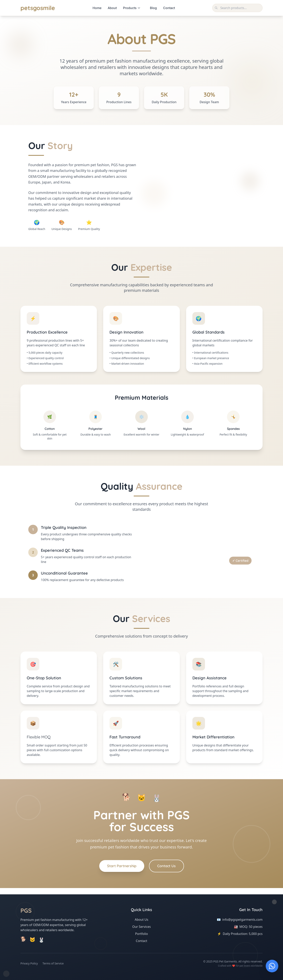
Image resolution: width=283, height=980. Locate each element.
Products (132, 8)
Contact (169, 8)
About (112, 8)
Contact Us (166, 866)
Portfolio (142, 934)
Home (97, 8)
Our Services (141, 927)
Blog (153, 8)
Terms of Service (53, 963)
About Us (142, 920)
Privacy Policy (29, 963)
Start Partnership (122, 866)
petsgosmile (38, 8)
